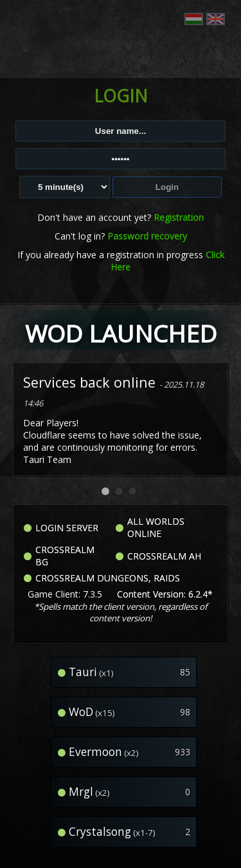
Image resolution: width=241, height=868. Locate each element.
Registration (179, 217)
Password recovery (147, 236)
